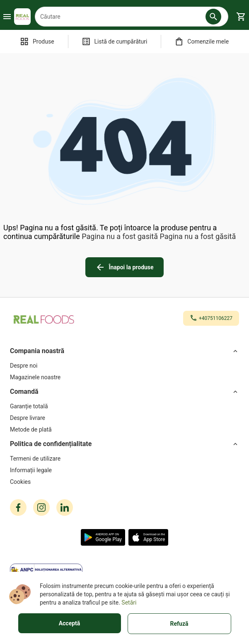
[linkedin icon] (65, 507)
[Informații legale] (124, 470)
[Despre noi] (124, 366)
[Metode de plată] (124, 429)
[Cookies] (124, 482)
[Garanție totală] (124, 406)
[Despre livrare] (124, 418)
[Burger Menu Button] (7, 17)
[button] (213, 17)
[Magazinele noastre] (124, 377)
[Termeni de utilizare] (124, 459)
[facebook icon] (18, 507)
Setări (129, 603)
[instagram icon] (41, 507)
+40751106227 (216, 318)
